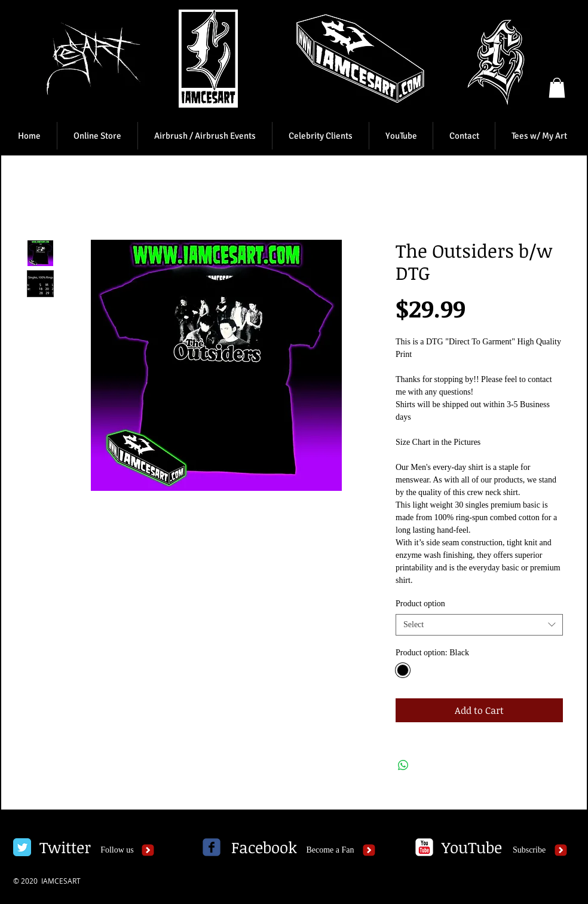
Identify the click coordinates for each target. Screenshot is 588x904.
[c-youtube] (424, 847)
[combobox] (479, 625)
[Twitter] (65, 847)
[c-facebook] (212, 847)
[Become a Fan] (330, 850)
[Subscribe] (529, 850)
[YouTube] (471, 847)
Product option (420, 604)
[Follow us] (117, 850)
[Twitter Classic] (22, 847)
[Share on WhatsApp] (403, 765)
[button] (557, 88)
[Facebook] (264, 847)
